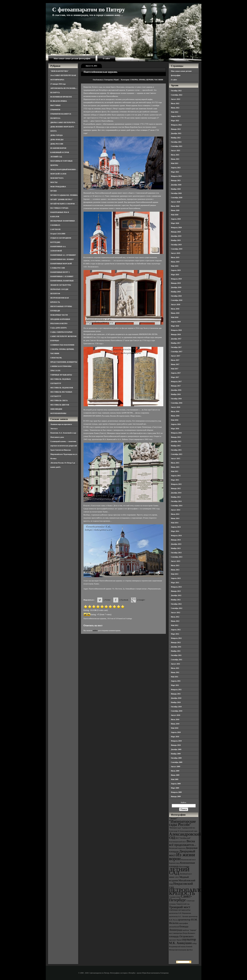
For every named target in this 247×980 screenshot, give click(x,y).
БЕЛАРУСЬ (55, 92)
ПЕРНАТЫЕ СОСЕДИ (59, 289)
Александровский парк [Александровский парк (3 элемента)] (189, 831)
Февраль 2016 (176, 433)
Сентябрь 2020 (177, 198)
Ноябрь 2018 (176, 292)
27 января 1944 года (58, 84)
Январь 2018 (176, 334)
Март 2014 (175, 531)
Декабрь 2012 (176, 595)
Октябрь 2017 (176, 347)
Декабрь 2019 (176, 236)
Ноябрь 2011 (176, 651)
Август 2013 (176, 561)
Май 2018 (175, 317)
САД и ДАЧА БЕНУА (59, 328)
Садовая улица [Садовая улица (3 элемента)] (175, 897)
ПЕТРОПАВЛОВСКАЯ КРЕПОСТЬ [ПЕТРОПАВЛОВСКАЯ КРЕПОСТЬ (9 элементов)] (195, 892)
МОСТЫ (54, 182)
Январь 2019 (176, 283)
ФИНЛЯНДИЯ (56, 409)
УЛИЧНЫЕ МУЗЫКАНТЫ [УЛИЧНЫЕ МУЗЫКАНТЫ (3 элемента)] (180, 910)
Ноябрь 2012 (176, 600)
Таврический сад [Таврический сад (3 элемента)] (183, 904)
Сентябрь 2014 (177, 506)
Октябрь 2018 (176, 296)
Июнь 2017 (175, 364)
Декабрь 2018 (176, 287)
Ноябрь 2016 (176, 394)
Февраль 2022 (176, 125)
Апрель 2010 (176, 732)
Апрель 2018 (176, 322)
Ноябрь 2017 (176, 343)
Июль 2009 (175, 771)
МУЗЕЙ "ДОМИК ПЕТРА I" (62, 199)
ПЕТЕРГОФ (55, 294)
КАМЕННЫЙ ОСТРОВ (60, 152)
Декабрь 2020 (176, 185)
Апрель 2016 (176, 424)
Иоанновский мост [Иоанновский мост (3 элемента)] (188, 860)
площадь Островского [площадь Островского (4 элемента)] (181, 936)
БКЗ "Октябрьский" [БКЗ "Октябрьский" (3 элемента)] (183, 838)
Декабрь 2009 (176, 749)
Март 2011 (175, 685)
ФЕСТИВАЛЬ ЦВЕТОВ (60, 405)
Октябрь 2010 (176, 707)
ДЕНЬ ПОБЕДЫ (57, 140)
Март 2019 (175, 275)
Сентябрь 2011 (177, 660)
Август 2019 (176, 253)
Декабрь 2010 (176, 698)
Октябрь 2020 (176, 193)
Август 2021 (176, 150)
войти (95, 630)
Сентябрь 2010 (177, 711)
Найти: (184, 802)
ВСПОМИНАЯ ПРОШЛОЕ (61, 97)
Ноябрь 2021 (176, 138)
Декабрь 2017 (176, 339)
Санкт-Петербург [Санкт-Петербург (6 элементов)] (181, 898)
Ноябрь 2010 (176, 702)
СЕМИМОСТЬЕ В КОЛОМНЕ (63, 345)
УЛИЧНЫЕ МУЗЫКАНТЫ (61, 375)
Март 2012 (175, 634)
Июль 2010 (175, 719)
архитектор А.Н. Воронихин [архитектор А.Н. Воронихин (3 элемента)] (180, 913)
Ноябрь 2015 (176, 446)
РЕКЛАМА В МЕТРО (59, 324)
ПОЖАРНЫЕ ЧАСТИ (59, 315)
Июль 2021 (175, 155)
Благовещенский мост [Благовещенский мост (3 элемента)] (178, 842)
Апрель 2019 (176, 270)
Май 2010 (175, 728)
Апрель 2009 (176, 784)
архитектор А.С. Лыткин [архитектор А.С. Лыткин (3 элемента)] (179, 916)
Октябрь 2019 (176, 245)
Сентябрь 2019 (177, 249)
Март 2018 (175, 326)
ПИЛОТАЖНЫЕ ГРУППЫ (61, 306)
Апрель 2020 (176, 219)
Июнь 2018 (175, 313)
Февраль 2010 (176, 741)
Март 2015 (175, 480)
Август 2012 (176, 613)
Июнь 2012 (175, 621)
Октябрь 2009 (176, 758)
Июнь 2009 (175, 775)
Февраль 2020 (176, 228)
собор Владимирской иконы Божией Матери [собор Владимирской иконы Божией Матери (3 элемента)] (183, 947)
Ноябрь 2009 (176, 754)
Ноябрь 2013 (176, 548)
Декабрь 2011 (176, 647)
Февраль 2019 (176, 279)
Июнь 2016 (175, 416)
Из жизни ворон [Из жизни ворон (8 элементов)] (182, 857)
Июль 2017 (175, 360)
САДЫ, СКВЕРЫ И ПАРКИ (61, 332)
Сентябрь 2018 (177, 300)
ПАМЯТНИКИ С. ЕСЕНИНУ (62, 276)
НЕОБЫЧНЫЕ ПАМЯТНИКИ (63, 221)
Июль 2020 (175, 206)
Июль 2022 (175, 103)
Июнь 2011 (175, 672)
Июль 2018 (175, 309)
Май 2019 (175, 266)
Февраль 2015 (176, 484)
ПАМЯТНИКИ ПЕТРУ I (60, 272)
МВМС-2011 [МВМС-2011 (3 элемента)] (174, 877)
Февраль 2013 (176, 587)
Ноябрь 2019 (176, 240)
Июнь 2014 (175, 518)
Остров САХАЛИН (58, 234)
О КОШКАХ (55, 225)
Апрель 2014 (176, 527)
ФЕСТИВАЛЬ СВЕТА (59, 401)
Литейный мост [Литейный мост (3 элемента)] (186, 874)
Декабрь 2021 (176, 133)
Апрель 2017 (176, 373)
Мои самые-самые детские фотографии (72, 59)
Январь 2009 (176, 796)
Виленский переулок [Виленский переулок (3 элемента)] (177, 848)
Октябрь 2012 (176, 604)
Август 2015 (176, 459)
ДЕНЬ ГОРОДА (57, 135)
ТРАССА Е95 (55, 371)
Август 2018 (176, 305)
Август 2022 (176, 99)
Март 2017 (175, 377)
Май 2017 (175, 369)
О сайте (106, 59)
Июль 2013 (175, 565)
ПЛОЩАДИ (55, 311)
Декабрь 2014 (176, 493)
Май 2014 (175, 523)
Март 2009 (175, 788)
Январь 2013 (176, 591)
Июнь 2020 (175, 210)
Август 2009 (176, 767)
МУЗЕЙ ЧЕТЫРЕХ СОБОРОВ (63, 204)
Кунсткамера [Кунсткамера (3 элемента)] (184, 866)
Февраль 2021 (176, 176)
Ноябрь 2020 (176, 189)
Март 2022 (175, 121)
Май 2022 (175, 112)
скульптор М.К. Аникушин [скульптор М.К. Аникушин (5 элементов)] (183, 941)
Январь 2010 (176, 745)
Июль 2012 (175, 617)
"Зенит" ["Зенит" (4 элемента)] (173, 818)
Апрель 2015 (176, 476)
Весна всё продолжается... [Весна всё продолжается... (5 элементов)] (183, 843)
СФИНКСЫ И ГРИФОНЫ (61, 366)
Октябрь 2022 (176, 91)
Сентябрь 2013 (177, 557)
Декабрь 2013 (176, 544)
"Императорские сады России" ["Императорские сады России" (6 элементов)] (183, 823)
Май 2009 (175, 779)
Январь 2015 (176, 488)
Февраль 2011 (176, 690)
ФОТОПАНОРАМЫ (58, 413)
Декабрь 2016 (176, 390)
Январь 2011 (176, 694)
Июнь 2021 (175, 159)
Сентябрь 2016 (177, 403)
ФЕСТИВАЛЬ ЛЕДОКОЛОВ (62, 388)
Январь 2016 (176, 437)
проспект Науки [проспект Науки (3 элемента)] (175, 940)
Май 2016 (175, 420)
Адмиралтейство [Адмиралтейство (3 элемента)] (189, 828)
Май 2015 (175, 471)
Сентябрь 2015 (177, 454)
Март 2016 (175, 429)
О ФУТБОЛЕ (56, 229)
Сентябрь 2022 (177, 95)
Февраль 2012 (176, 638)
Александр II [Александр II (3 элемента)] (174, 831)
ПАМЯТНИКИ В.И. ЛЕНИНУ (62, 259)
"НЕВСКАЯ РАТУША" (60, 71)
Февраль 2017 (176, 382)
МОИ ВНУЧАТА (57, 178)
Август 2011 (176, 664)
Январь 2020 (176, 232)
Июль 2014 (175, 514)
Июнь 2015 (175, 467)
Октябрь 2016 (176, 399)
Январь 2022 (176, 129)
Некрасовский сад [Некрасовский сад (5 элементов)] (181, 885)
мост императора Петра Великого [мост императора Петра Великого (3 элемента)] (182, 933)
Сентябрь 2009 (177, 762)
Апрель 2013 (176, 578)
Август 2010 (176, 715)
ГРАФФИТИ (55, 110)
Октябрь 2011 (176, 655)
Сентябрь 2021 (177, 146)
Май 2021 (175, 163)
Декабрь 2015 (176, 441)
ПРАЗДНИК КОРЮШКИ (60, 319)
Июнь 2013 (175, 570)
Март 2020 (175, 223)
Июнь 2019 (175, 262)
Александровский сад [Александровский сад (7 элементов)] (185, 836)
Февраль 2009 (176, 792)
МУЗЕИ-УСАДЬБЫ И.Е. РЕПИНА (64, 195)
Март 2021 (175, 172)
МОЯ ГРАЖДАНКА (58, 187)
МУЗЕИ (54, 191)
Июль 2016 (175, 411)
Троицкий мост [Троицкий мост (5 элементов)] (180, 907)
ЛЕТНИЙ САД (56, 157)
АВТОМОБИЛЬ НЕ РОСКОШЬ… (64, 88)
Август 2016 (176, 407)
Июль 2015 (175, 463)
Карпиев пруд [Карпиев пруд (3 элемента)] (174, 863)
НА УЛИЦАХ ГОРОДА (59, 208)
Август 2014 (176, 510)
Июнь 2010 (175, 724)
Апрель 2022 (176, 116)
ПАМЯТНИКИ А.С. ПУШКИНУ (63, 255)
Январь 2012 (176, 642)
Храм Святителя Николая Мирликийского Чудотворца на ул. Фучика (64, 454)
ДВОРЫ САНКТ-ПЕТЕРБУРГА (63, 122)
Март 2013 (175, 583)
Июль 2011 (175, 668)
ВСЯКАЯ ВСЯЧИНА (59, 101)
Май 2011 (175, 677)
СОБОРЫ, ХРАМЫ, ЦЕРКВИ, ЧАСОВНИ (146, 80)
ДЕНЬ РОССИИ (57, 144)
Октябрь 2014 (176, 501)
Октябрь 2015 (176, 450)
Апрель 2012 (176, 630)
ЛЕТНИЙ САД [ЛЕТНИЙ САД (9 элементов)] (179, 871)
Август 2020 (176, 202)
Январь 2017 (176, 386)
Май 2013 (175, 574)
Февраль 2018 (176, 330)
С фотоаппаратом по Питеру (89, 10)
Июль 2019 (175, 257)
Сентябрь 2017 (177, 352)
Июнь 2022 (175, 108)
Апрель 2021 (176, 168)
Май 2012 (175, 625)
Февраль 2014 (176, 536)
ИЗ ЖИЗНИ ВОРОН (58, 148)
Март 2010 (175, 737)
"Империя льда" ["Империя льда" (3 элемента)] (175, 828)
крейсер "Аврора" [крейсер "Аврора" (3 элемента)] (190, 930)
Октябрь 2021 (176, 142)
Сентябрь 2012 (177, 608)
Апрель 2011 (176, 681)
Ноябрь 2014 (176, 497)
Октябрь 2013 (176, 553)
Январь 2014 (176, 540)
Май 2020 (175, 215)
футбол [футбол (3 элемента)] (190, 950)
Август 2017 (176, 356)
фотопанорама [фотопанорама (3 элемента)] (181, 950)
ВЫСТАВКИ (55, 105)
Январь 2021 (176, 180)
